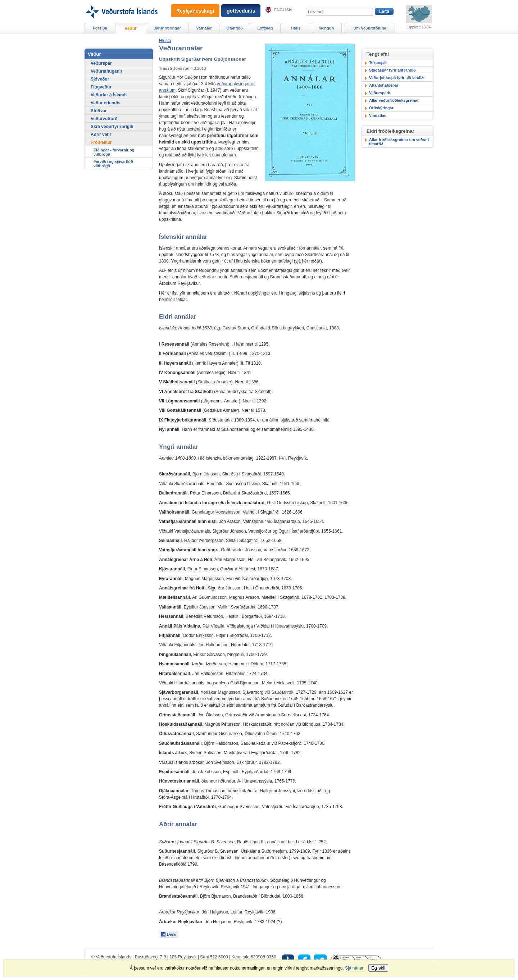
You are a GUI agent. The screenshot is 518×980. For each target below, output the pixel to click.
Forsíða (100, 28)
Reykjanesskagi (195, 11)
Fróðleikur (101, 142)
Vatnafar (204, 28)
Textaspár (378, 63)
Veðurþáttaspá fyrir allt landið (396, 78)
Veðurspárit (380, 93)
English (283, 10)
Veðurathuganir (106, 71)
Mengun (326, 28)
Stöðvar (99, 111)
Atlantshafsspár (384, 85)
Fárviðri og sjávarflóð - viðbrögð (114, 164)
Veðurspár (101, 63)
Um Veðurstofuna (370, 28)
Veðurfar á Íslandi (109, 95)
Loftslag (265, 28)
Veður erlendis (106, 103)
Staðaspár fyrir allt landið (392, 70)
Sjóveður (100, 79)
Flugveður (101, 87)
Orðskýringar (381, 108)
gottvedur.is (241, 11)
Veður (130, 28)
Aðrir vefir (101, 135)
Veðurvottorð (104, 119)
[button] (165, 41)
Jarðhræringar (167, 28)
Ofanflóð (234, 28)
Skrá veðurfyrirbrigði (112, 127)
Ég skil (378, 968)
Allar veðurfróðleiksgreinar (394, 100)
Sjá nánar (354, 968)
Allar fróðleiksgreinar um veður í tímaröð (399, 142)
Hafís (296, 28)
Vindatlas (378, 115)
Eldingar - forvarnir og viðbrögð (114, 152)
